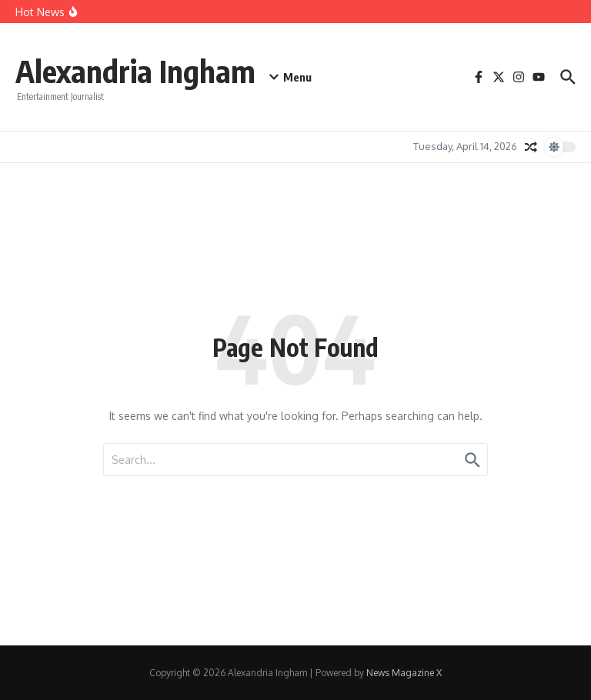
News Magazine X (404, 673)
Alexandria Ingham (135, 71)
